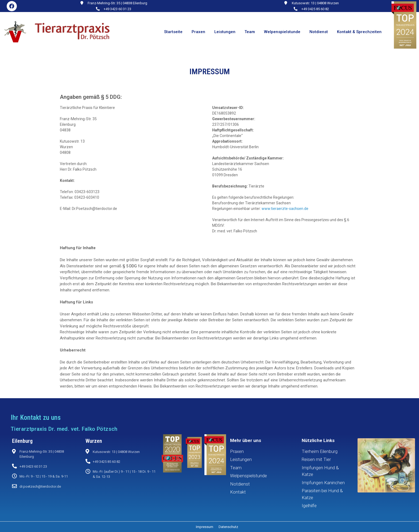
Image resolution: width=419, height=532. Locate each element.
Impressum (205, 527)
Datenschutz (228, 527)
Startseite (173, 32)
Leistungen (225, 32)
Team (250, 32)
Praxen (198, 32)
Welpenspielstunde (282, 32)
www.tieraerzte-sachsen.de (285, 209)
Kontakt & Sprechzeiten (359, 32)
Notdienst (319, 32)
